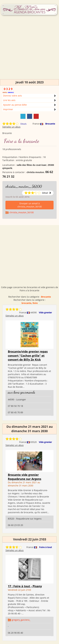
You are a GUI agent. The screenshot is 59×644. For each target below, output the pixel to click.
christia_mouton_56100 (24, 186)
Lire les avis (9, 100)
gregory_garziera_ (21, 620)
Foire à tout (46, 547)
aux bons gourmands (21, 392)
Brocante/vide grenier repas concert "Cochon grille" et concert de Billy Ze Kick (28, 355)
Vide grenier (45, 312)
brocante (26, 303)
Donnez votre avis (13, 96)
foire (35, 303)
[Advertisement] (29, 50)
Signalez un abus (11, 127)
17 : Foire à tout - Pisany (25, 586)
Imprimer (8, 109)
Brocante (50, 124)
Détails (24, 124)
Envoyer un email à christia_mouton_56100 (30, 205)
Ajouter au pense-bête (15, 105)
